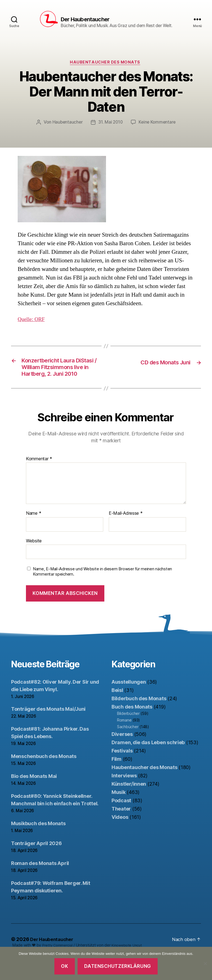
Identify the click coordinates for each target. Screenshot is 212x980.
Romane (124, 740)
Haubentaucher (66, 131)
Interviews (124, 796)
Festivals (122, 771)
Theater (121, 829)
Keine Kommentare (158, 131)
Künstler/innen (129, 804)
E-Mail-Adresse (126, 534)
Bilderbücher (128, 734)
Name (34, 534)
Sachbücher (128, 747)
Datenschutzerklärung (117, 966)
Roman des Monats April (40, 884)
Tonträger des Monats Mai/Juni (48, 730)
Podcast (121, 821)
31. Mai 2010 (110, 131)
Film (116, 779)
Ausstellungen (129, 702)
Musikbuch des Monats (38, 844)
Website (34, 561)
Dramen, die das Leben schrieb (148, 763)
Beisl (117, 711)
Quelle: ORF (33, 328)
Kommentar (39, 479)
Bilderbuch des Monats (139, 719)
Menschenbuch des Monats (44, 777)
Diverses (122, 755)
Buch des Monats (132, 727)
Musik (119, 813)
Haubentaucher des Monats (106, 71)
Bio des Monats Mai (34, 797)
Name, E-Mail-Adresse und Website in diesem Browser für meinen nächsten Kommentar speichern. (102, 592)
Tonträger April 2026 (36, 864)
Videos (120, 837)
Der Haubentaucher (86, 20)
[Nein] (205, 963)
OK (64, 966)
